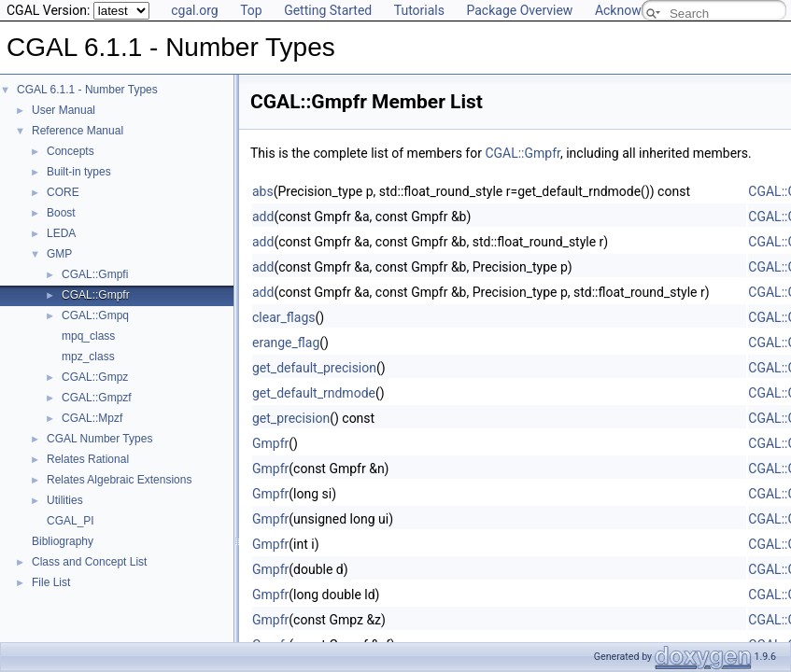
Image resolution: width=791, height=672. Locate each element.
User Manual (64, 110)
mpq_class (88, 336)
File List (51, 582)
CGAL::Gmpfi (95, 274)
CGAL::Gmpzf (97, 398)
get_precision (291, 418)
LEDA (61, 233)
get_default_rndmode (314, 393)
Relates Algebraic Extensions (119, 480)
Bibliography (63, 541)
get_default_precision (314, 368)
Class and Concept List (89, 562)
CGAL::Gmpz (95, 377)
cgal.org (194, 10)
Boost (61, 213)
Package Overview (519, 10)
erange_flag (286, 343)
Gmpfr (270, 443)
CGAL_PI (71, 521)
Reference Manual (78, 131)
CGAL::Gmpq (95, 315)
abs (263, 191)
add (263, 217)
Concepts (71, 151)
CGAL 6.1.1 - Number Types (87, 90)
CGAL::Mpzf (92, 418)
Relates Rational (88, 459)
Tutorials (419, 10)
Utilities (65, 500)
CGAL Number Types (99, 439)
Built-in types (79, 172)
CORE (63, 192)
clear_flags (283, 317)
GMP (59, 254)
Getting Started (328, 10)
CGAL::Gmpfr (96, 295)
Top (251, 10)
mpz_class (88, 357)
